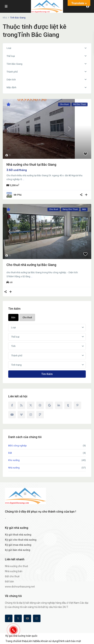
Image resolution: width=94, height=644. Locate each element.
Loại (9, 48)
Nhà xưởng (14, 468)
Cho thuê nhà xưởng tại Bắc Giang (31, 265)
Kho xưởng (14, 460)
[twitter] (31, 405)
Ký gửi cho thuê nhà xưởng (21, 540)
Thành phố (12, 72)
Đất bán (9, 581)
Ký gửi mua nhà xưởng (18, 545)
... (23, 179)
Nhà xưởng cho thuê (16, 566)
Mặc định (11, 87)
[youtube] (12, 415)
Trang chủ (11, 641)
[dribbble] (40, 405)
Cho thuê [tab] (27, 317)
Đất (10, 453)
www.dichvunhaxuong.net (20, 587)
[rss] (21, 405)
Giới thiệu (22, 641)
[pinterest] (77, 405)
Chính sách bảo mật (70, 641)
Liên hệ (32, 641)
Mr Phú (18, 195)
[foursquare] (40, 415)
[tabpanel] (47, 351)
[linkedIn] (59, 405)
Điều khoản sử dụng (47, 641)
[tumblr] (68, 405)
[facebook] (12, 405)
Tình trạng (16, 365)
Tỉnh (13, 346)
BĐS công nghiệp (17, 446)
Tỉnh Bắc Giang (14, 64)
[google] (49, 405)
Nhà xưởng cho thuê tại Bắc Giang (31, 165)
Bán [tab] (13, 317)
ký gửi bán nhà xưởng (18, 550)
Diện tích (11, 80)
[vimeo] (21, 415)
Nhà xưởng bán (14, 571)
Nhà (5, 18)
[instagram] (31, 415)
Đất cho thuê (12, 576)
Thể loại (11, 56)
